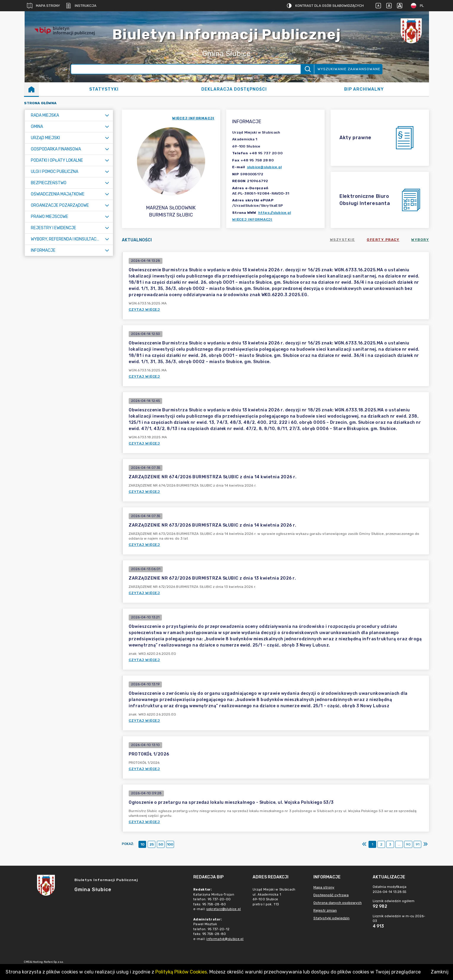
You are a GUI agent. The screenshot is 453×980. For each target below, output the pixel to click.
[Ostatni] (425, 844)
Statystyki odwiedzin (331, 918)
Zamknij (440, 972)
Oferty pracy (383, 240)
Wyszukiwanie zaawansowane (349, 69)
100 (170, 844)
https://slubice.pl (275, 213)
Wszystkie (343, 240)
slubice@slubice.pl (264, 167)
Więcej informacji (252, 219)
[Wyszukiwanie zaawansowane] (186, 69)
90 (408, 844)
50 (161, 844)
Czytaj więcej (144, 309)
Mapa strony (43, 6)
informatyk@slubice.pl (225, 939)
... (399, 844)
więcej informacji (193, 118)
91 (418, 844)
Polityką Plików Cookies (181, 972)
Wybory (420, 240)
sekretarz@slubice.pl (224, 909)
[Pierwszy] (364, 844)
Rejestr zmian (325, 910)
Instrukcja (81, 6)
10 (142, 844)
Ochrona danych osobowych (338, 903)
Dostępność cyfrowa (331, 895)
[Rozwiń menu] (107, 115)
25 (152, 844)
